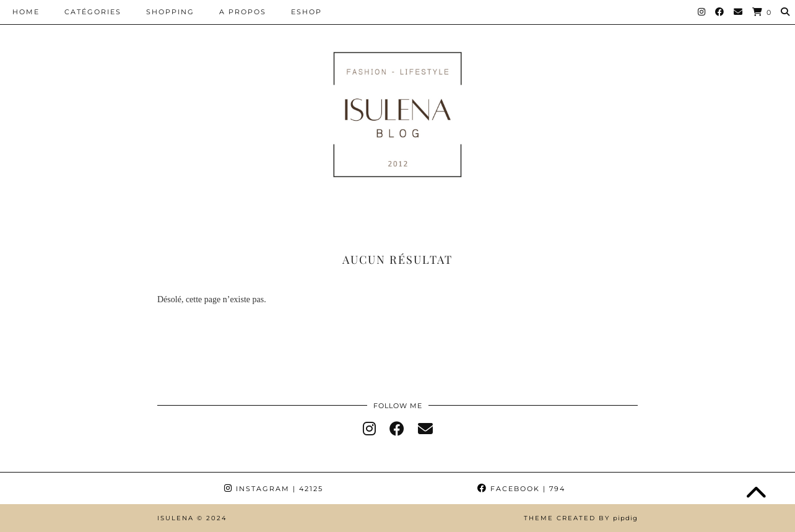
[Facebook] (720, 12)
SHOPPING (170, 12)
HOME (26, 12)
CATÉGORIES (93, 12)
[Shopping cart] (762, 12)
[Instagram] (702, 12)
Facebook (521, 489)
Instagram (274, 489)
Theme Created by (581, 518)
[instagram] (369, 429)
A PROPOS (243, 12)
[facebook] (397, 429)
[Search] (786, 12)
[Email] (739, 12)
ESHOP (306, 12)
